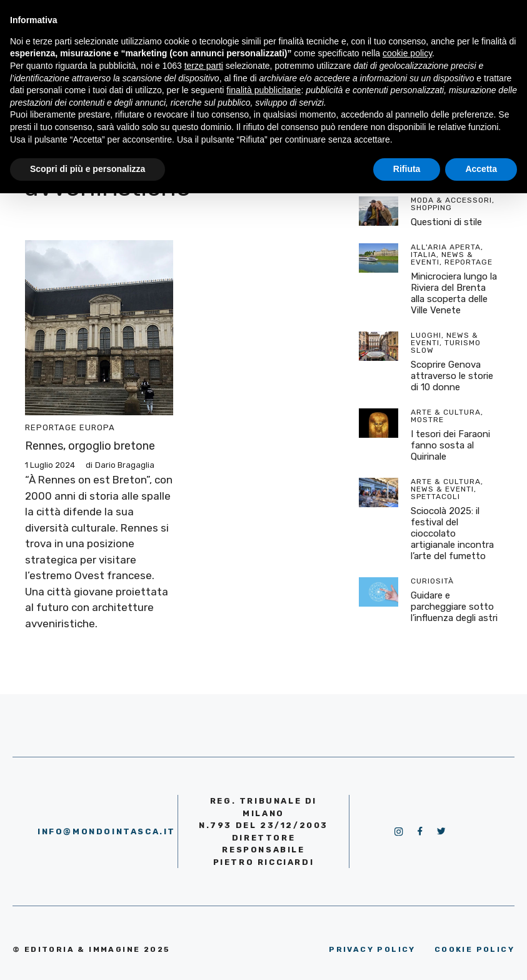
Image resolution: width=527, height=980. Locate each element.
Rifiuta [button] (407, 169)
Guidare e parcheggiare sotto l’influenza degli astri (454, 607)
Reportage (51, 427)
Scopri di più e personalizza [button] (88, 169)
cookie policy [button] (407, 53)
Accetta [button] (481, 169)
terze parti (204, 66)
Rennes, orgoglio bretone (90, 446)
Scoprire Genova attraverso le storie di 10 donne (452, 376)
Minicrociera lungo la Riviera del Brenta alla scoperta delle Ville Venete (454, 293)
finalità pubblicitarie (263, 90)
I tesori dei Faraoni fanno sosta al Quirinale (450, 445)
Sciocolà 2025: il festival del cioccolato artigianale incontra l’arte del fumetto (452, 533)
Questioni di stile (446, 222)
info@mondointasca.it (107, 831)
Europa (97, 427)
